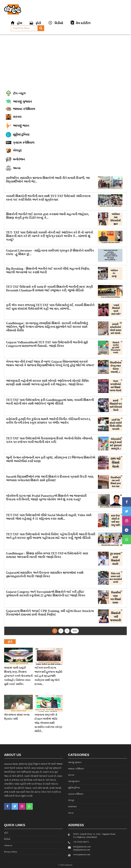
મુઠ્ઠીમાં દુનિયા (74, 788)
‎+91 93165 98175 (81, 842)
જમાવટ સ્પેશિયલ (76, 769)
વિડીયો (7, 839)
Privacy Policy (11, 852)
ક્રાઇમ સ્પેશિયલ (76, 794)
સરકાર (71, 775)
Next (75, 631)
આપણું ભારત (74, 781)
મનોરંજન (72, 807)
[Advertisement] (65, 62)
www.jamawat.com (82, 854)
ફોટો (6, 833)
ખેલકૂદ (71, 800)
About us (8, 845)
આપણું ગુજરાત (75, 762)
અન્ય (71, 813)
